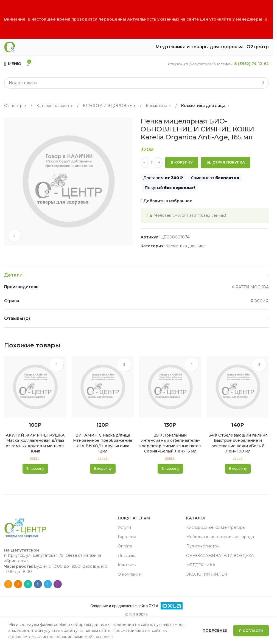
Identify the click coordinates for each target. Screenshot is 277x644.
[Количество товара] (152, 163)
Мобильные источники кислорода (220, 537)
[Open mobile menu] (13, 64)
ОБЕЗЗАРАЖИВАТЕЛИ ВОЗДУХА (220, 556)
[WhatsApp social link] (28, 584)
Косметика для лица (204, 106)
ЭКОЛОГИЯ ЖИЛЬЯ (207, 574)
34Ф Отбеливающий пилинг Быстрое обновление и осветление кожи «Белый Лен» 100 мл (238, 443)
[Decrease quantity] (144, 163)
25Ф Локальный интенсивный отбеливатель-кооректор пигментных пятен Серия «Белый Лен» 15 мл (170, 443)
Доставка (127, 556)
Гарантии (127, 537)
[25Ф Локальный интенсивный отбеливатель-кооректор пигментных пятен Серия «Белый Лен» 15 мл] (170, 387)
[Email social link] (8, 584)
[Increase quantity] (159, 163)
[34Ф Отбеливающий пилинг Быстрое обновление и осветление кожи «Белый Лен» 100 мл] (238, 387)
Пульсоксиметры (203, 546)
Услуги (124, 527)
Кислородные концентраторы (216, 527)
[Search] (136, 83)
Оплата (125, 546)
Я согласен (251, 631)
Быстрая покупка (226, 162)
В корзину (182, 162)
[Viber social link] (58, 584)
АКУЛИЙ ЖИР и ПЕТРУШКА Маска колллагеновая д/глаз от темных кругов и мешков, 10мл (35, 443)
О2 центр (14, 106)
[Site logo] (10, 47)
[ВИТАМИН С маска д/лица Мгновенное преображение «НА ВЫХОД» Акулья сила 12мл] (103, 387)
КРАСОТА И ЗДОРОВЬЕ (108, 106)
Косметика (157, 106)
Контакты (127, 565)
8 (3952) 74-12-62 (251, 64)
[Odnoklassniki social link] (18, 584)
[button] (35, 469)
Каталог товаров (53, 106)
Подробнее (215, 630)
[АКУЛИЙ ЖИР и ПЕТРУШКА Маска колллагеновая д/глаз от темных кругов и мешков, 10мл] (35, 387)
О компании (130, 574)
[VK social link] (38, 584)
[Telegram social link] (48, 584)
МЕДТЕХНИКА (201, 565)
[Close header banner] (266, 19)
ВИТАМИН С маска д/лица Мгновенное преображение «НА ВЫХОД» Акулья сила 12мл (103, 443)
